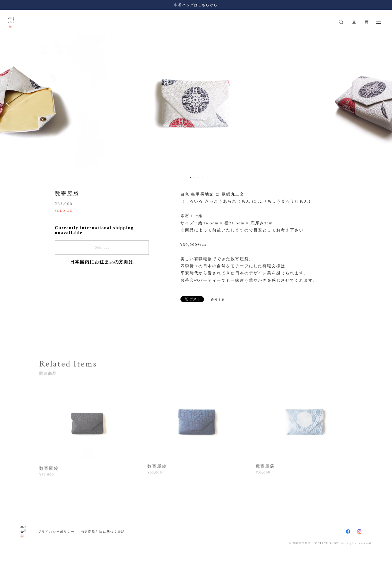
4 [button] (202, 177)
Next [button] (383, 103)
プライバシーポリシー (56, 532)
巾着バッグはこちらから (196, 5)
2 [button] (194, 177)
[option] (196, 103)
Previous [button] (9, 103)
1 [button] (190, 177)
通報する (218, 300)
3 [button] (198, 177)
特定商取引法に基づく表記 (103, 532)
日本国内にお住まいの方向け (102, 262)
